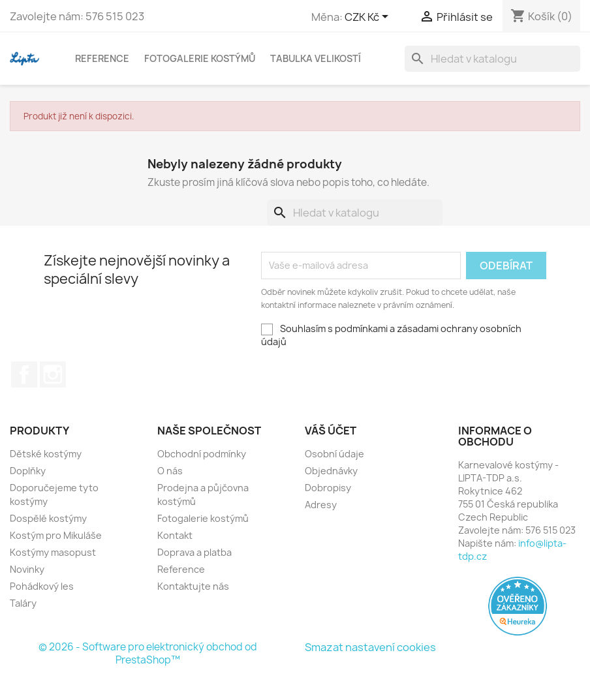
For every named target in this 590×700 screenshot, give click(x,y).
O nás (170, 471)
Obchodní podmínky (202, 454)
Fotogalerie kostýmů (200, 58)
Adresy (321, 505)
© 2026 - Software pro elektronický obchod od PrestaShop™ (148, 653)
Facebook (24, 374)
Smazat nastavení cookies (370, 647)
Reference (102, 58)
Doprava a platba (194, 552)
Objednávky (331, 471)
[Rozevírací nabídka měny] (369, 18)
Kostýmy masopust (53, 552)
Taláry (23, 603)
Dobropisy (328, 488)
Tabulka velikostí (316, 58)
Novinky (27, 569)
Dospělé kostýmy (48, 518)
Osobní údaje (334, 454)
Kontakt (175, 535)
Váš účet (331, 431)
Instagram (53, 374)
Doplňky (28, 471)
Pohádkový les (42, 586)
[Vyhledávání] (492, 59)
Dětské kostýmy (46, 454)
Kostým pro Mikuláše (56, 535)
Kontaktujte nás (193, 586)
